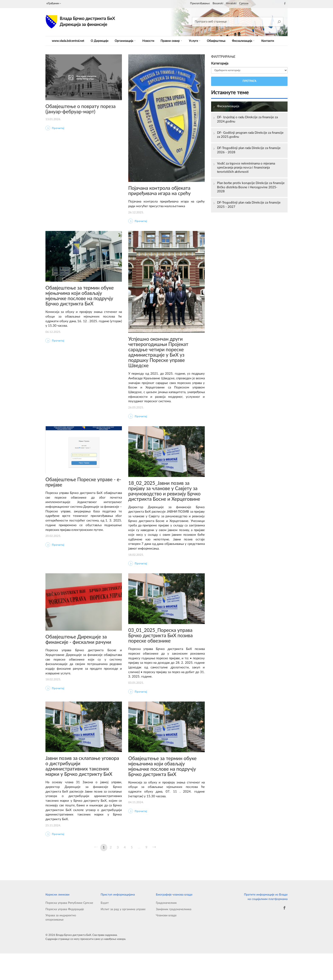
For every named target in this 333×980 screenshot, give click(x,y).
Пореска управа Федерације (65, 935)
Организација (126, 41)
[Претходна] (96, 873)
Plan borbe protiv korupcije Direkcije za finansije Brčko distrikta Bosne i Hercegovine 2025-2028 (250, 190)
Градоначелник (166, 929)
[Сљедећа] (154, 873)
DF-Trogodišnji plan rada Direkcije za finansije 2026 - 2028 (251, 152)
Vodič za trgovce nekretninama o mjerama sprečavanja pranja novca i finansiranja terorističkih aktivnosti (248, 170)
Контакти (268, 41)
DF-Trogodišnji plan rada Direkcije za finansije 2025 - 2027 (251, 208)
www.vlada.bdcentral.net (68, 41)
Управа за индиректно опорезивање (61, 944)
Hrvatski (231, 4)
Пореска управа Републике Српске (69, 929)
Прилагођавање (200, 4)
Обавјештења (216, 41)
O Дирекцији (100, 41)
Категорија (220, 63)
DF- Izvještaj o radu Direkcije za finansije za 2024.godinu (249, 120)
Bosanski (218, 4)
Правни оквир (172, 41)
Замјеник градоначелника (174, 935)
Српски (244, 4)
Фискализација (243, 41)
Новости (149, 41)
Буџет (105, 929)
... (139, 873)
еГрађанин (54, 4)
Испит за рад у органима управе (123, 935)
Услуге (194, 41)
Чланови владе (166, 942)
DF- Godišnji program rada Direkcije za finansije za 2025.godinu (246, 136)
